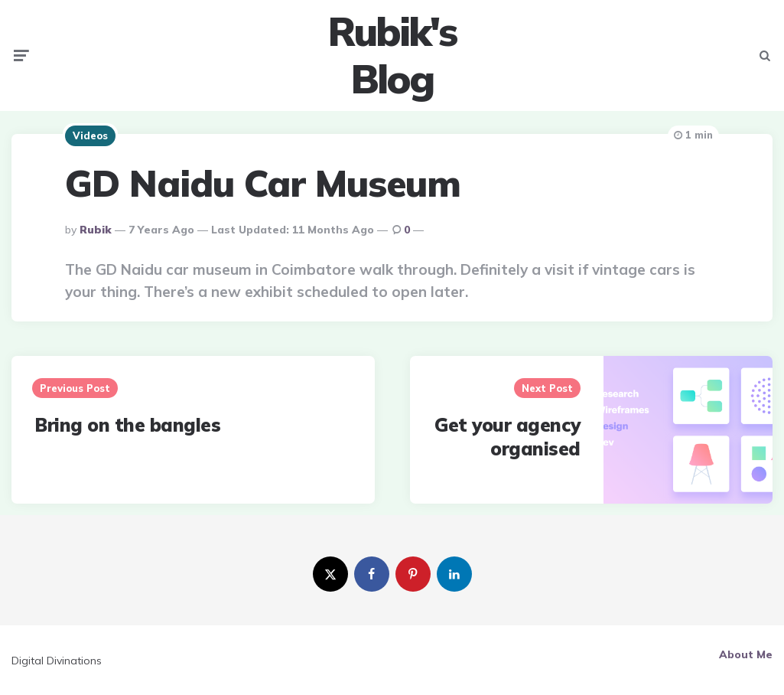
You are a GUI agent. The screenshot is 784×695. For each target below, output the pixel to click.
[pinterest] (413, 574)
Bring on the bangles (127, 425)
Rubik (96, 230)
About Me (746, 654)
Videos (90, 135)
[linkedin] (454, 574)
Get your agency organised (507, 437)
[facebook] (372, 574)
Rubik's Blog (392, 55)
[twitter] (330, 574)
